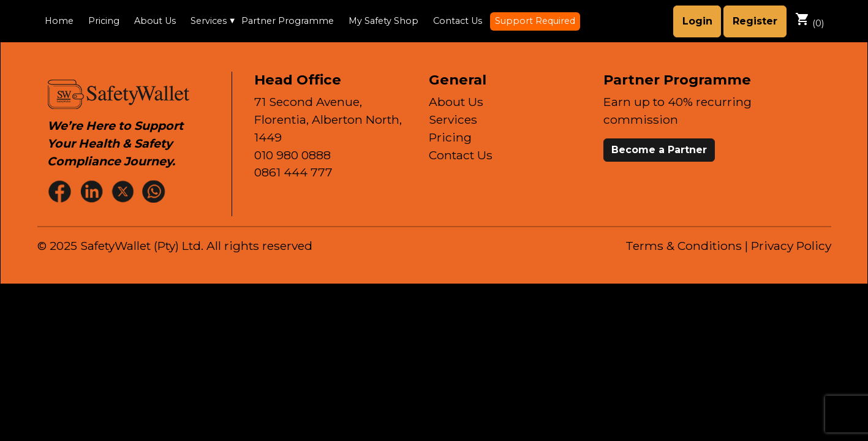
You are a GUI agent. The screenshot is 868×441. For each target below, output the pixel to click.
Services (209, 21)
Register (755, 21)
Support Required (535, 21)
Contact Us (458, 21)
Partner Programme (288, 21)
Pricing (104, 21)
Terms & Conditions (684, 246)
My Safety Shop (383, 21)
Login (697, 21)
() (810, 20)
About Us (155, 21)
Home (59, 21)
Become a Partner (659, 150)
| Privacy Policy (788, 246)
